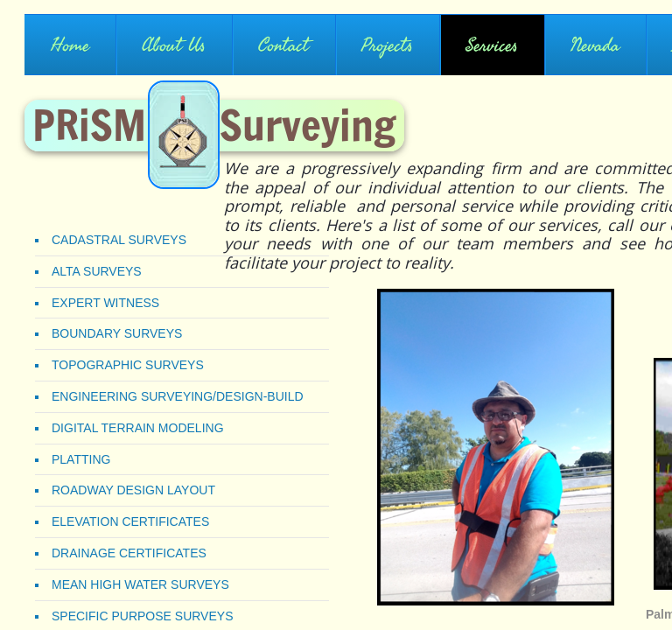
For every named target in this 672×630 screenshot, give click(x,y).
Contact (283, 45)
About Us (174, 45)
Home (70, 45)
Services (492, 45)
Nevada (595, 45)
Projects (387, 45)
